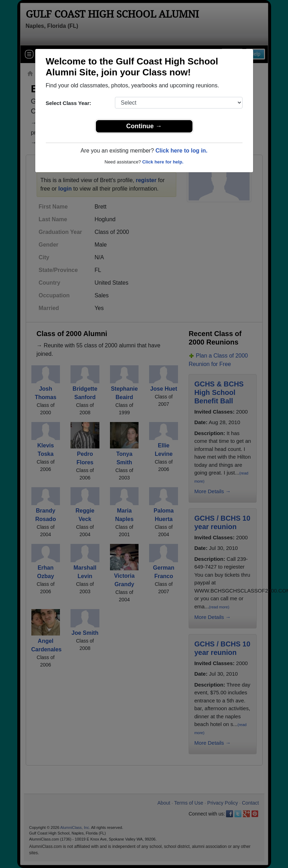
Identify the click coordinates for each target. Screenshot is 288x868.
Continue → (144, 126)
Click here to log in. (182, 151)
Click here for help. (163, 162)
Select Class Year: (69, 103)
